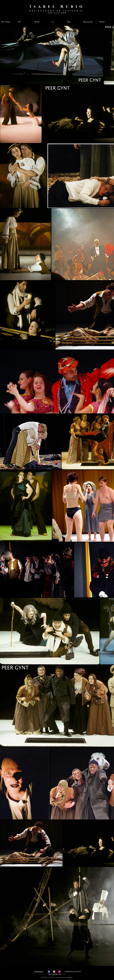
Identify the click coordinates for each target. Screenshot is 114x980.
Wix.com (70, 977)
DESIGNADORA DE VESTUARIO (57, 11)
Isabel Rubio (57, 7)
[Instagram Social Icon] (59, 972)
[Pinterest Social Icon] (54, 972)
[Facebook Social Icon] (49, 972)
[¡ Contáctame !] (38, 972)
